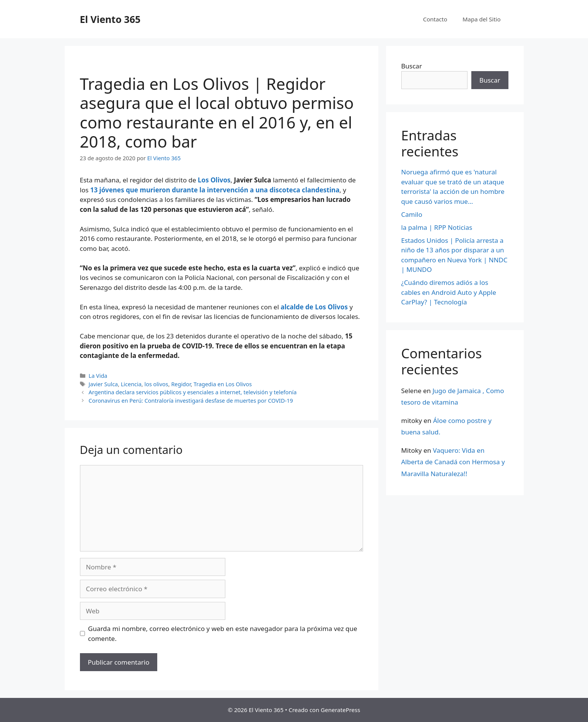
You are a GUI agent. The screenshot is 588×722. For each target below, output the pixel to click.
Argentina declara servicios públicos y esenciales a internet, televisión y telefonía (193, 392)
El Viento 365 (110, 19)
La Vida (98, 376)
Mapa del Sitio (481, 19)
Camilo (412, 214)
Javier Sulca (103, 384)
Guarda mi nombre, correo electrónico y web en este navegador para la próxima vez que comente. (223, 633)
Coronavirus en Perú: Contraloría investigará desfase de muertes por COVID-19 (191, 401)
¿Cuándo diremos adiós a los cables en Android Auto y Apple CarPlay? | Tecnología (449, 292)
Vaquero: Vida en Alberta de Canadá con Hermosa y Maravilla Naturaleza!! (453, 462)
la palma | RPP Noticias (437, 227)
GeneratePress (340, 710)
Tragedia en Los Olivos (223, 384)
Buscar (412, 66)
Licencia (131, 384)
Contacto (435, 19)
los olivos (156, 384)
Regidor (181, 384)
